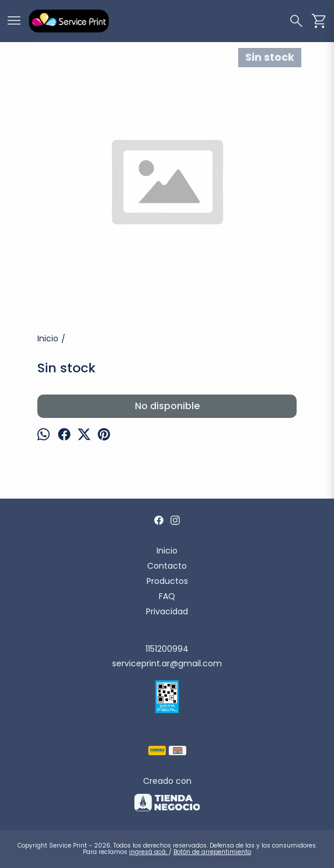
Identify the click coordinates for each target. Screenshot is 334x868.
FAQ (167, 596)
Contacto (167, 566)
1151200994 (167, 649)
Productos (167, 581)
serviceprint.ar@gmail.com (167, 663)
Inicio (167, 551)
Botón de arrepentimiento (212, 852)
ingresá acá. (149, 852)
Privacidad (167, 611)
